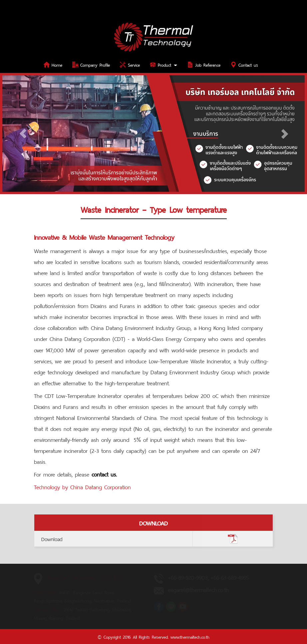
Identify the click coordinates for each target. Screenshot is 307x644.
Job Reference (204, 64)
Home (53, 64)
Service (130, 64)
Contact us (244, 64)
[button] (23, 134)
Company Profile (91, 64)
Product (163, 64)
